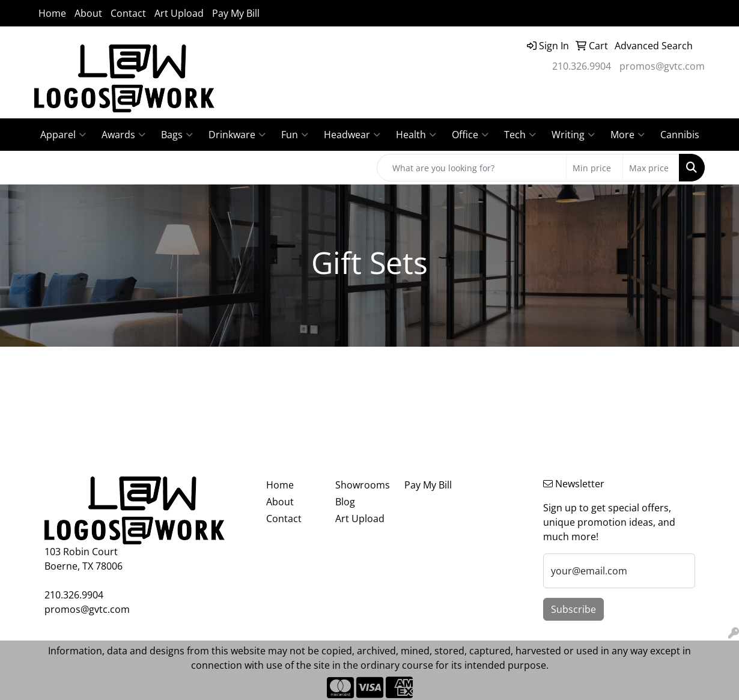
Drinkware (237, 135)
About (88, 13)
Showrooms (363, 485)
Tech (520, 135)
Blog (345, 502)
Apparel (63, 135)
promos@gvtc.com (662, 66)
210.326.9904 (582, 66)
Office (470, 135)
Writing (573, 135)
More (628, 135)
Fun (295, 135)
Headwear (352, 135)
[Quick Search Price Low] (595, 168)
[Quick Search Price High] (651, 168)
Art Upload (179, 13)
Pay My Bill (236, 13)
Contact (128, 13)
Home (52, 13)
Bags (177, 135)
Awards (123, 135)
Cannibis (680, 135)
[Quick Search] (472, 168)
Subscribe (573, 609)
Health (416, 135)
